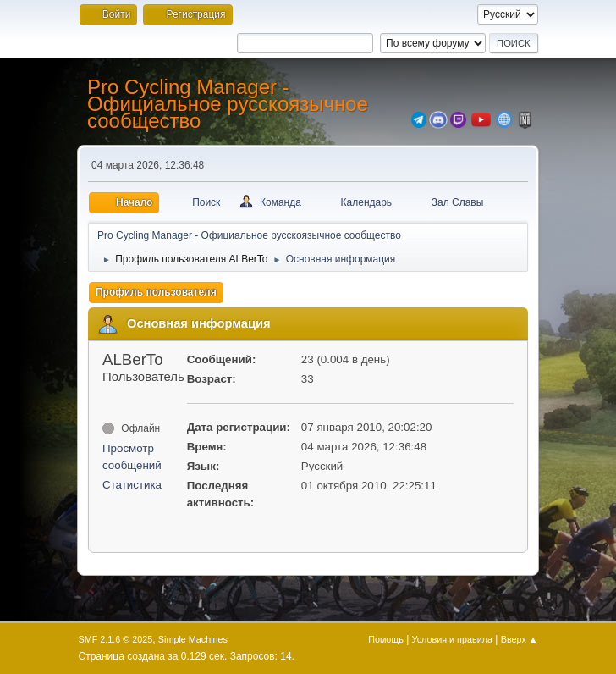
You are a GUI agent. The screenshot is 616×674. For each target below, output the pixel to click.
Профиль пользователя (156, 292)
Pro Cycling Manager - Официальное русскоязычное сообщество (228, 104)
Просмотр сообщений (132, 457)
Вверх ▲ (520, 639)
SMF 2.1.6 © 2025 (116, 639)
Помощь (386, 639)
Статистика (132, 485)
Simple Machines (193, 639)
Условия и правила (452, 639)
